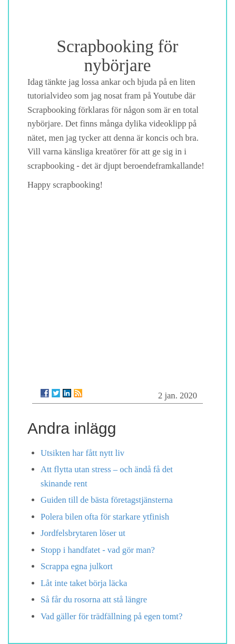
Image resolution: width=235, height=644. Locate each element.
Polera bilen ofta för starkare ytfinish (105, 517)
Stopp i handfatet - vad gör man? (98, 550)
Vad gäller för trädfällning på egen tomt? (111, 616)
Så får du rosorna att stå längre (94, 599)
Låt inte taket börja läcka (84, 583)
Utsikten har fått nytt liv (82, 453)
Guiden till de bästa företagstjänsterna (107, 500)
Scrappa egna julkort (77, 566)
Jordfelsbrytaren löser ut (83, 533)
